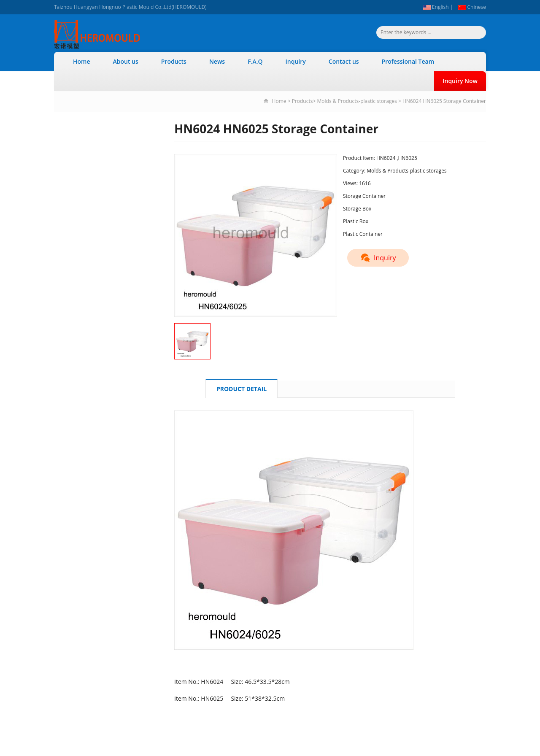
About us (126, 61)
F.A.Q (255, 61)
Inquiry (296, 61)
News (217, 61)
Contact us (344, 61)
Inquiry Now (460, 81)
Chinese (472, 7)
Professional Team (408, 61)
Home (82, 61)
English (436, 7)
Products (174, 61)
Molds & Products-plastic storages (357, 101)
